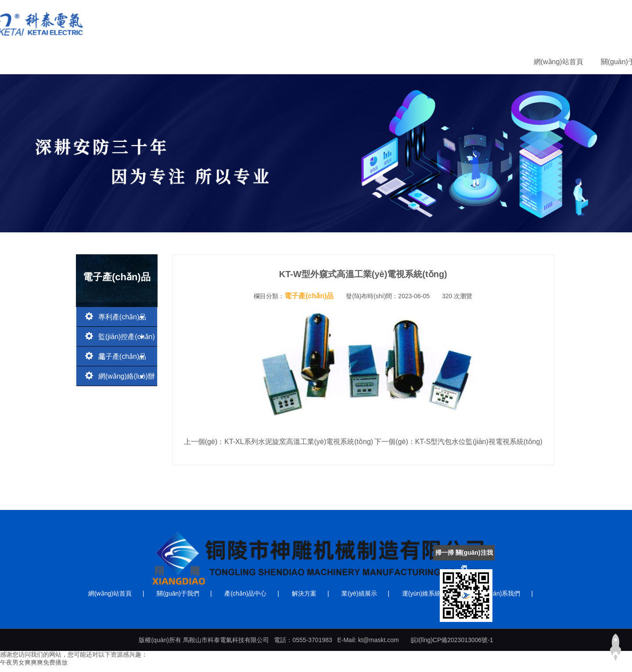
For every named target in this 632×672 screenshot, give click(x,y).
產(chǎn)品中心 (278, 62)
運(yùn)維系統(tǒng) (454, 62)
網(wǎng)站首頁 (146, 62)
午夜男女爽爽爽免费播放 (34, 662)
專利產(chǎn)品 (117, 316)
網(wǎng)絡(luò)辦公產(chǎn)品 (120, 378)
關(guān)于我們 (212, 62)
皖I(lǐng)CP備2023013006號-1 (452, 640)
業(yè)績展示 (386, 62)
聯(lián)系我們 (526, 62)
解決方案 (334, 62)
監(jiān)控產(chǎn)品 (120, 339)
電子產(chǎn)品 (117, 356)
